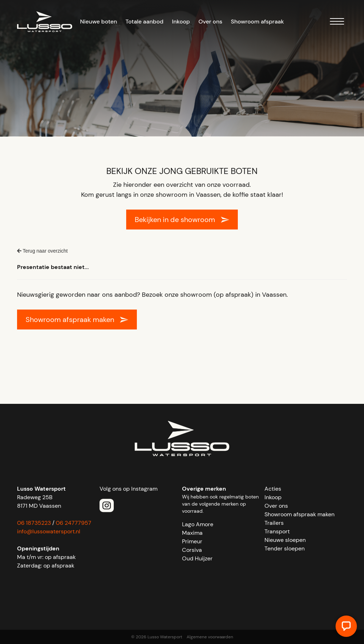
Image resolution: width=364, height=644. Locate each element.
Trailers (274, 523)
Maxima (192, 533)
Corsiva (192, 550)
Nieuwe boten (98, 22)
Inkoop (181, 22)
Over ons (210, 22)
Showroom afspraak (258, 22)
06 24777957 (74, 523)
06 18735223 (34, 523)
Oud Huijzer (197, 558)
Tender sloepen (285, 548)
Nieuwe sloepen (285, 540)
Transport (277, 531)
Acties (273, 489)
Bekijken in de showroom (175, 220)
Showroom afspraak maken (70, 320)
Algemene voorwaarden (210, 637)
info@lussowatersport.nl (49, 531)
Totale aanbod (144, 22)
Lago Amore (198, 524)
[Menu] (337, 23)
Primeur (192, 541)
